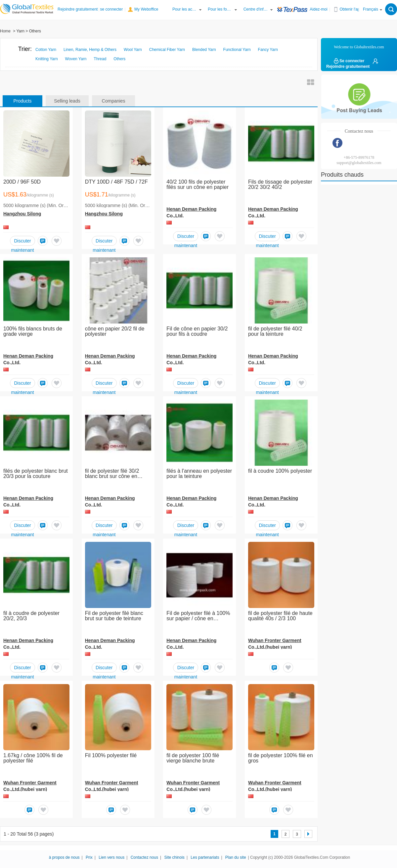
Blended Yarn (204, 50)
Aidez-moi (318, 9)
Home (5, 31)
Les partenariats (205, 857)
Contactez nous (144, 857)
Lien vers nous (111, 857)
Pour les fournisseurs (220, 9)
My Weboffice (146, 9)
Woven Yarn (76, 59)
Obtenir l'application (352, 9)
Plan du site (236, 857)
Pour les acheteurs (185, 9)
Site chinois (175, 857)
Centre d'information (256, 9)
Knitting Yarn (47, 59)
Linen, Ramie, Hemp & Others (90, 50)
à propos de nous (64, 857)
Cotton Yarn (46, 50)
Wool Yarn (133, 50)
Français (371, 9)
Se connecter (349, 61)
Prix (89, 857)
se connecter (112, 9)
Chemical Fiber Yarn (167, 50)
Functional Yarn (237, 50)
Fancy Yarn (268, 50)
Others (119, 59)
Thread (100, 59)
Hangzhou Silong (22, 214)
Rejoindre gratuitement (78, 9)
